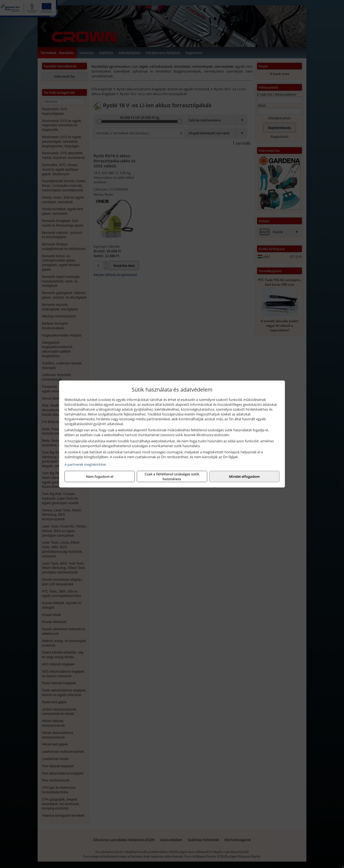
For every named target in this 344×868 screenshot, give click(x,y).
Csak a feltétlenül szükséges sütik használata (172, 476)
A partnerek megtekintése (85, 464)
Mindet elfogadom (244, 476)
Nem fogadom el (100, 476)
